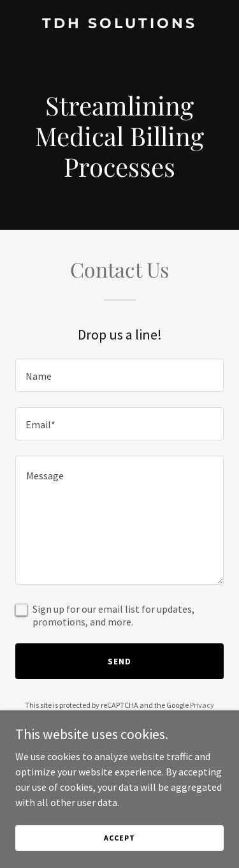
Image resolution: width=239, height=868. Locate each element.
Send (119, 661)
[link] (119, 24)
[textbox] (119, 375)
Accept (119, 838)
